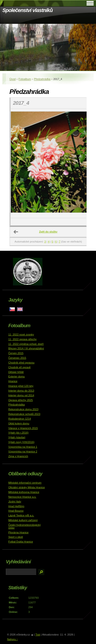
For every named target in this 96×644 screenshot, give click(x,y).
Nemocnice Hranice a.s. (22, 497)
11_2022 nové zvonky (21, 335)
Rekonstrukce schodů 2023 (24, 414)
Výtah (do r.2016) (18, 433)
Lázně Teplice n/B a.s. (21, 515)
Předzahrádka (42, 79)
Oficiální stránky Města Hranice (27, 487)
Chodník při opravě (19, 367)
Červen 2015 (16, 353)
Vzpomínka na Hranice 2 (23, 452)
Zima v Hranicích (18, 456)
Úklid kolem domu (19, 423)
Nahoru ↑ (12, 639)
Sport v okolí (16, 537)
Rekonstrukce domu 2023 (23, 409)
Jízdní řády (15, 502)
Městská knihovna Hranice (24, 492)
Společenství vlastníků (27, 10)
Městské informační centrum (25, 483)
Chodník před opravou (21, 363)
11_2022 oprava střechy (22, 339)
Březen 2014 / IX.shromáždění (26, 348)
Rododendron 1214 (20, 419)
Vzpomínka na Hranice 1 (23, 447)
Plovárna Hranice (18, 532)
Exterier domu (17, 376)
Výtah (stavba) (17, 437)
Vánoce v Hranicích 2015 (23, 428)
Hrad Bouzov (16, 511)
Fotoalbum (25, 79)
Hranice (13, 381)
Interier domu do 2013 (21, 391)
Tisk (38, 635)
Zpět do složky (48, 232)
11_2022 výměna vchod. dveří (26, 344)
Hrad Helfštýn (16, 506)
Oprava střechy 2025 (21, 400)
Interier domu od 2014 (21, 395)
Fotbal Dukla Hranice (21, 542)
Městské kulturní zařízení (23, 520)
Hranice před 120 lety (21, 386)
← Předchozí (16, 232)
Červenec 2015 (17, 358)
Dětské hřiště (16, 372)
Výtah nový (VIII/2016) (21, 442)
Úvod (13, 79)
